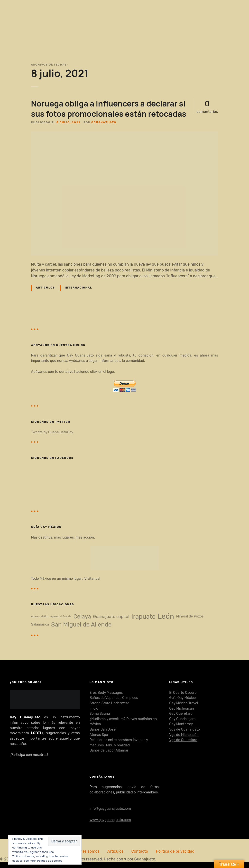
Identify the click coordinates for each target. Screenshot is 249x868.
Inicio (94, 709)
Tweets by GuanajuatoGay (52, 432)
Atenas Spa (99, 735)
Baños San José (103, 729)
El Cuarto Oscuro (183, 693)
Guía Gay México (182, 698)
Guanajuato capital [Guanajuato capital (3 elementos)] (111, 617)
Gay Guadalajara (182, 719)
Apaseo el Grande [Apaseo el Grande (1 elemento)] (61, 617)
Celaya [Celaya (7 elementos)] (82, 617)
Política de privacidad (175, 851)
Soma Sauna (100, 714)
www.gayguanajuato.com (110, 820)
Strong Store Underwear (109, 703)
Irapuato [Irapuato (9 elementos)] (144, 617)
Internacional (78, 288)
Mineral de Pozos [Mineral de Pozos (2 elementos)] (190, 616)
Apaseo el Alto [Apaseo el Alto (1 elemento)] (40, 617)
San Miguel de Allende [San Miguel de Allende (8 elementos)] (81, 624)
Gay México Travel (184, 703)
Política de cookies (50, 861)
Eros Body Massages (106, 693)
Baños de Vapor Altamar (109, 750)
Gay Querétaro (181, 714)
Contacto (140, 851)
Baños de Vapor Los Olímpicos (114, 698)
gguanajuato (104, 122)
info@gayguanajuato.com (110, 809)
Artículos (45, 288)
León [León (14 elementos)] (166, 616)
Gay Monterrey (181, 724)
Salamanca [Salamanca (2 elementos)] (40, 624)
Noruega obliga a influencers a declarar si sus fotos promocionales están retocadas (109, 109)
